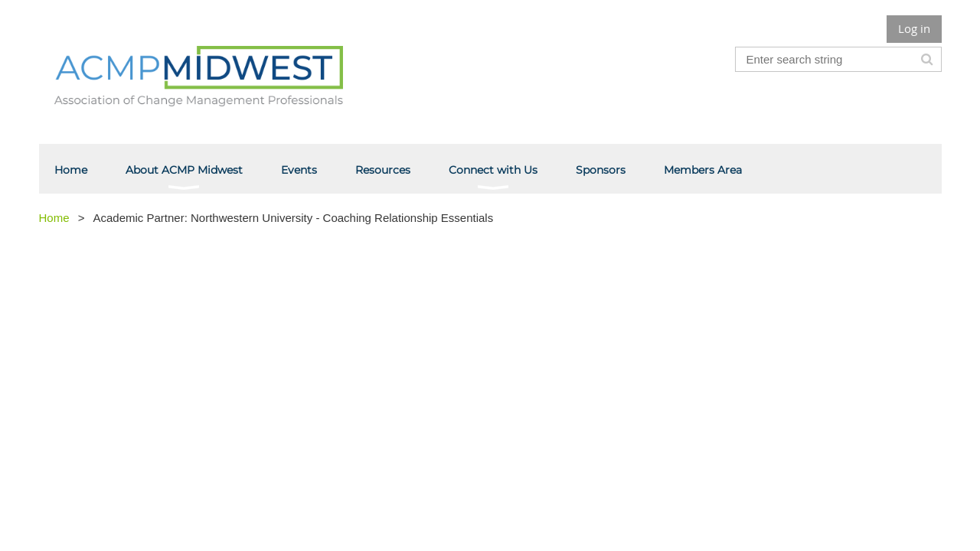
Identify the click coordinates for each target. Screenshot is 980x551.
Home (54, 218)
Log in (914, 28)
